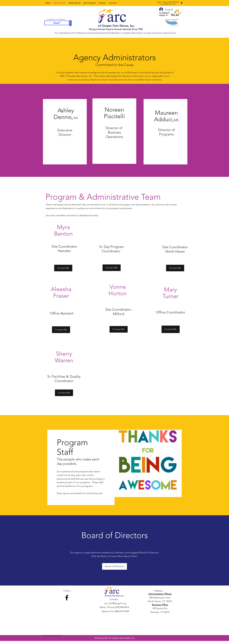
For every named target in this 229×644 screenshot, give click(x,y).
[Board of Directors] (114, 566)
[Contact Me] (112, 268)
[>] (71, 23)
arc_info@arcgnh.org (167, 4)
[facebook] (182, 3)
